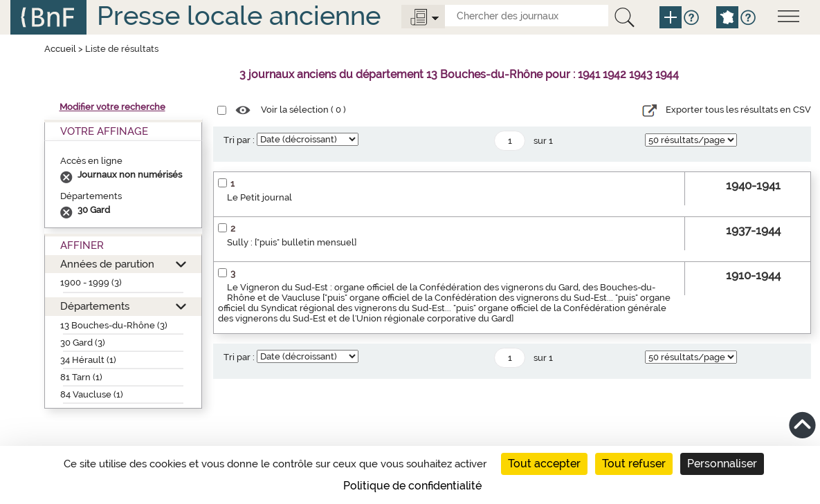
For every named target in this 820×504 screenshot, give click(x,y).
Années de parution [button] (107, 264)
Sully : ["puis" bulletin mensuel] (292, 242)
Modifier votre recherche (112, 107)
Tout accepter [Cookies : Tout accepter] (544, 464)
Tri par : (239, 140)
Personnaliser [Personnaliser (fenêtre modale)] (722, 464)
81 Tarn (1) (81, 377)
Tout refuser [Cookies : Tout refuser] (634, 464)
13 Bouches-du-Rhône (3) (114, 325)
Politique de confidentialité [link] (412, 486)
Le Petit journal (259, 197)
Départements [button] (95, 306)
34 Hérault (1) (88, 360)
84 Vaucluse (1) (92, 394)
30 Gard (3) (83, 343)
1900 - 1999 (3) (91, 282)
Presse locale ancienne (239, 16)
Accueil (60, 49)
